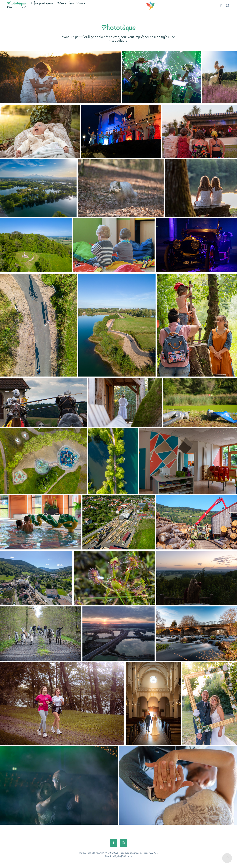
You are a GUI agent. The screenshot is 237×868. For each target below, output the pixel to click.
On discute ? (16, 7)
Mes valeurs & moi (71, 3)
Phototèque (16, 3)
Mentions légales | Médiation (118, 856)
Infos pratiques (41, 3)
